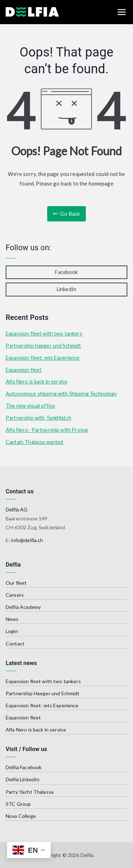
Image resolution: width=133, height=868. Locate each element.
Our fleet (16, 583)
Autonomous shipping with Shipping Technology (61, 394)
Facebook (66, 272)
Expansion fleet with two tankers (44, 334)
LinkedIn (66, 289)
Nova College (21, 816)
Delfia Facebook (24, 767)
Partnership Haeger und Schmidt (43, 346)
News (12, 619)
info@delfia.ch (27, 540)
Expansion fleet (24, 370)
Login (12, 631)
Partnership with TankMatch (38, 418)
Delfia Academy (23, 607)
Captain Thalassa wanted (34, 442)
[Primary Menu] (122, 12)
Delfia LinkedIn (23, 779)
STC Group (18, 804)
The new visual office (30, 406)
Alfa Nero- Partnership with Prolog (47, 430)
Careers (15, 595)
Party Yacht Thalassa (30, 792)
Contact (15, 644)
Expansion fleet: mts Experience (43, 358)
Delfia (87, 855)
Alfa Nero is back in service (37, 382)
